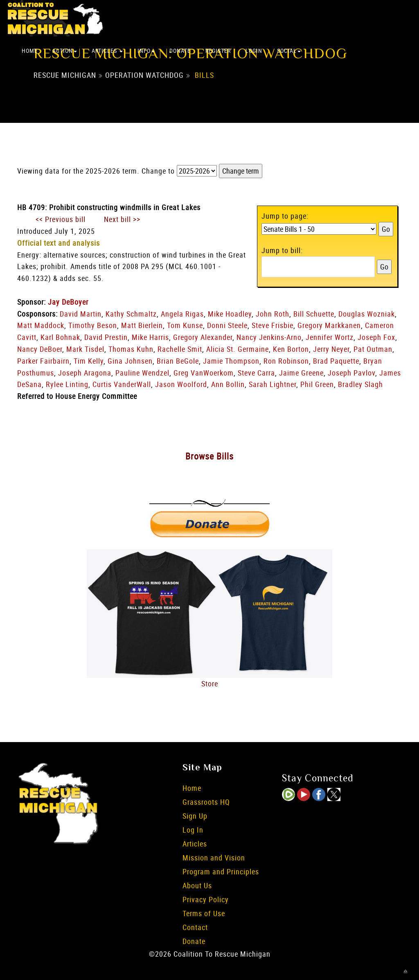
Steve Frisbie (273, 325)
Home (30, 51)
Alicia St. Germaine (238, 349)
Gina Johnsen (130, 361)
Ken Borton (291, 349)
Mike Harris (150, 337)
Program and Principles (221, 871)
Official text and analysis (59, 243)
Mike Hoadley (230, 314)
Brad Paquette (336, 361)
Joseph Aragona (85, 373)
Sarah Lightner (273, 384)
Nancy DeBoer (40, 349)
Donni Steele (227, 325)
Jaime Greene (301, 373)
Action (65, 51)
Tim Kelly (89, 361)
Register (218, 51)
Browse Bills (209, 456)
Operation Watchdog (144, 75)
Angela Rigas (182, 314)
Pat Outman (373, 349)
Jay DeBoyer (68, 302)
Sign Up (195, 816)
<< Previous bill (61, 219)
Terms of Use (204, 913)
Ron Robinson (286, 361)
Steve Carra (256, 373)
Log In (193, 830)
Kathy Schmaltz (131, 314)
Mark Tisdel (85, 349)
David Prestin (106, 337)
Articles (107, 51)
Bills (204, 75)
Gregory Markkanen (329, 325)
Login (254, 51)
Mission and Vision (214, 858)
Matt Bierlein (142, 325)
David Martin (81, 314)
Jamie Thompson (231, 361)
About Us (197, 885)
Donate (180, 51)
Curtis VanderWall (122, 384)
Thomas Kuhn (131, 349)
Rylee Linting (67, 384)
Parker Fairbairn (43, 361)
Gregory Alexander (203, 337)
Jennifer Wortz (330, 337)
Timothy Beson (93, 325)
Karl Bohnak (60, 337)
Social (289, 51)
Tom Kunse (185, 325)
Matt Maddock (41, 325)
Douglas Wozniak (367, 314)
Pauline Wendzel (142, 373)
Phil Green (317, 384)
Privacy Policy (206, 899)
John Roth (273, 314)
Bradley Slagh (360, 384)
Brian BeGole (178, 361)
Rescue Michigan (65, 75)
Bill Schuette (314, 314)
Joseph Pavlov (351, 373)
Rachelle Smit (180, 349)
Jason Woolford (181, 384)
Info (146, 51)
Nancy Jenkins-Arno (269, 337)
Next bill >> (122, 219)
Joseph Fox (376, 337)
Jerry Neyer (331, 349)
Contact (195, 927)
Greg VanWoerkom (204, 373)
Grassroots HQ (206, 802)
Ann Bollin (228, 384)
